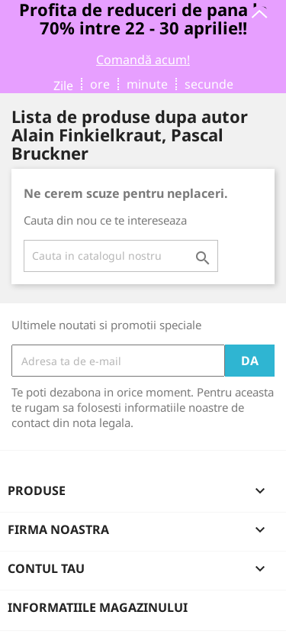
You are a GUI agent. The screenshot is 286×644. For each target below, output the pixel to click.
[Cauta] (121, 256)
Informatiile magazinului (98, 607)
